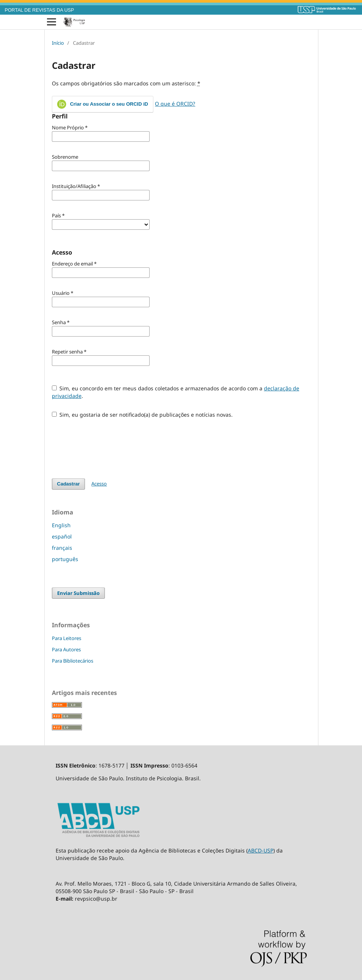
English (61, 525)
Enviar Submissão (78, 593)
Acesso (99, 484)
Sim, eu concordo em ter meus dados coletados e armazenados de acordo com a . (176, 392)
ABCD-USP (261, 850)
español (62, 536)
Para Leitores (67, 638)
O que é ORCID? (175, 104)
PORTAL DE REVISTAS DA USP (39, 10)
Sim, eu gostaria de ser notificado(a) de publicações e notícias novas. (142, 415)
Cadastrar (69, 484)
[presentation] (109, 444)
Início (58, 43)
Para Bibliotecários (73, 661)
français (62, 548)
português (65, 559)
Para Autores (66, 649)
